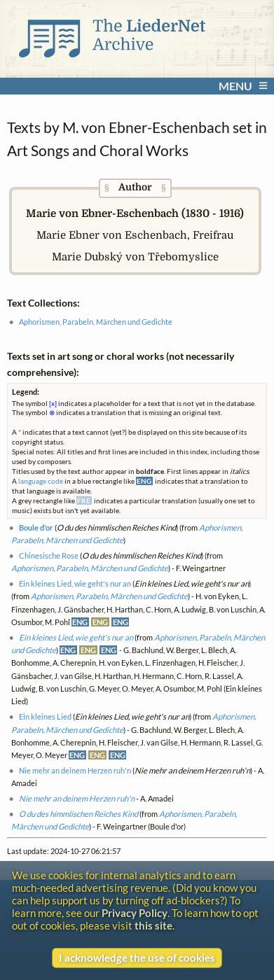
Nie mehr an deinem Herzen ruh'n (75, 770)
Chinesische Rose (49, 555)
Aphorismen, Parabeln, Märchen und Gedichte (96, 322)
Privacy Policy (135, 913)
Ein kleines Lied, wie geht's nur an (75, 583)
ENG (80, 622)
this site (153, 925)
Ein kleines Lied (45, 716)
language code (41, 481)
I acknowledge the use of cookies (137, 958)
